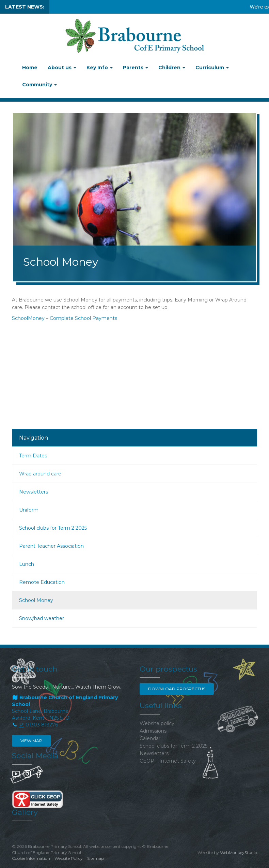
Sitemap (96, 858)
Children (172, 68)
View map (31, 741)
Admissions (153, 731)
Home (30, 68)
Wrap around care (40, 474)
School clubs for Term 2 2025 (53, 528)
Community (39, 85)
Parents (136, 68)
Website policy (157, 723)
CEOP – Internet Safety (168, 761)
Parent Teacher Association (51, 546)
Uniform (29, 510)
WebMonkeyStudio (239, 852)
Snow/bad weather (42, 618)
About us (62, 68)
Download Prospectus (177, 689)
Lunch (27, 564)
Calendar (150, 738)
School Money (36, 600)
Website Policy (69, 858)
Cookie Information (31, 858)
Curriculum (212, 68)
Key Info (100, 68)
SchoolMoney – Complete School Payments (65, 318)
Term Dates (33, 456)
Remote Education (42, 582)
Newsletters (34, 492)
